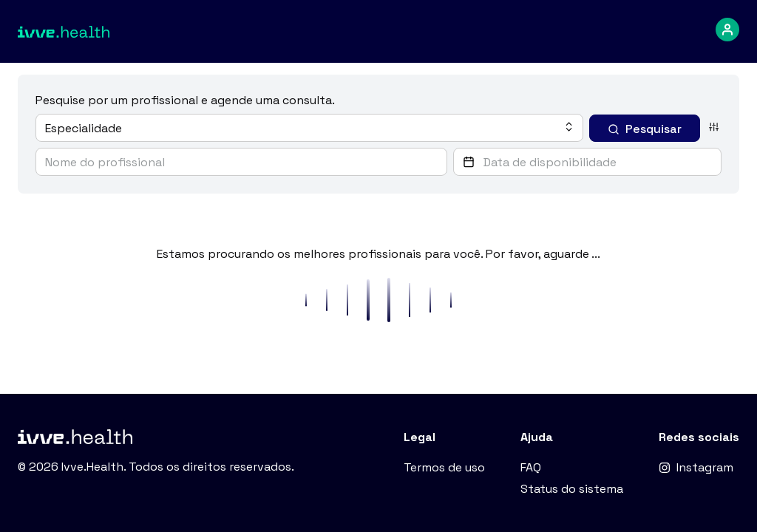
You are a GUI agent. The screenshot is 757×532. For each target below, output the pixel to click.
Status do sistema (572, 489)
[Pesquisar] (645, 128)
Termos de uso (444, 467)
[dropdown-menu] (727, 30)
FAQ (531, 467)
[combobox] (309, 128)
